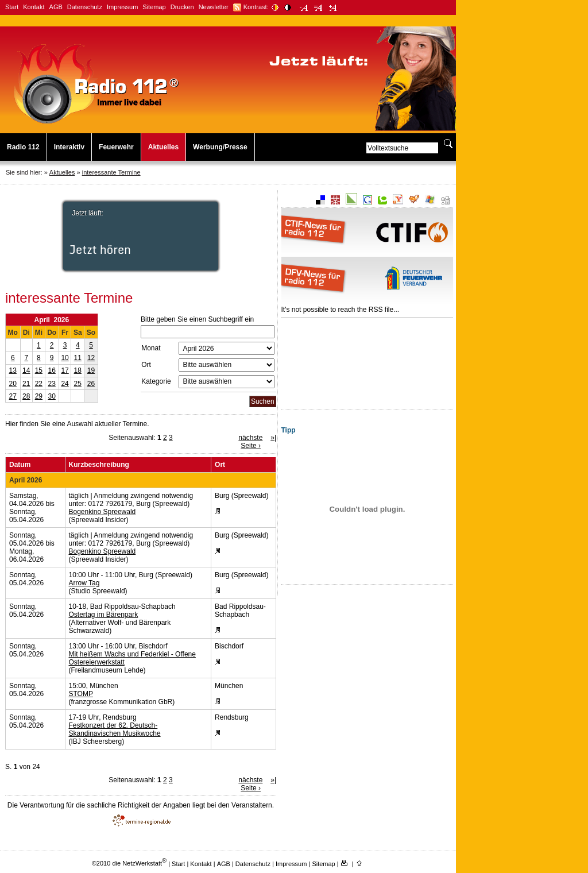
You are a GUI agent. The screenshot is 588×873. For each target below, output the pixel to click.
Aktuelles (163, 147)
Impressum (122, 7)
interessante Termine (111, 172)
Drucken (182, 7)
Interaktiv (69, 147)
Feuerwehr (116, 147)
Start (12, 7)
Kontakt (34, 7)
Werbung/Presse (220, 147)
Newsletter (214, 7)
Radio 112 (23, 147)
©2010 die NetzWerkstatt (129, 863)
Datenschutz (85, 7)
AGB (56, 7)
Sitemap (154, 7)
